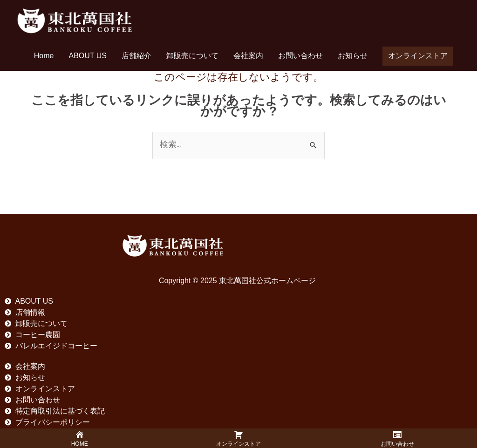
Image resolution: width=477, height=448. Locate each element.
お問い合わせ (300, 56)
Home (44, 56)
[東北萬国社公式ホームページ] (75, 20)
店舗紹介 (136, 56)
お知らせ (353, 56)
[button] (418, 56)
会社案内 (248, 56)
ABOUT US (88, 56)
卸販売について (192, 56)
